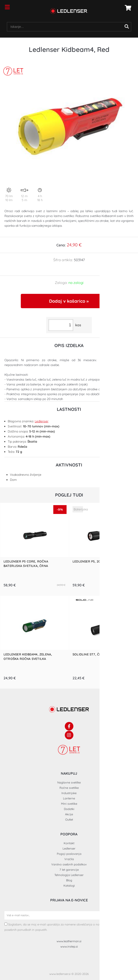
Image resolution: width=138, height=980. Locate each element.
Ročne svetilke (69, 788)
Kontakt (69, 843)
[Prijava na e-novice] (129, 915)
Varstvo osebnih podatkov (69, 864)
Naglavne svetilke (69, 782)
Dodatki (69, 809)
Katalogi (69, 886)
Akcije (69, 814)
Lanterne (69, 798)
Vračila (69, 859)
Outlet (69, 819)
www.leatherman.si (69, 941)
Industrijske (69, 793)
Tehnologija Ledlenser (69, 875)
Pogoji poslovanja (69, 854)
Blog (69, 880)
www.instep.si (69, 946)
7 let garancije (69, 870)
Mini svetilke (69, 804)
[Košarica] (127, 8)
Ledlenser (42, 421)
